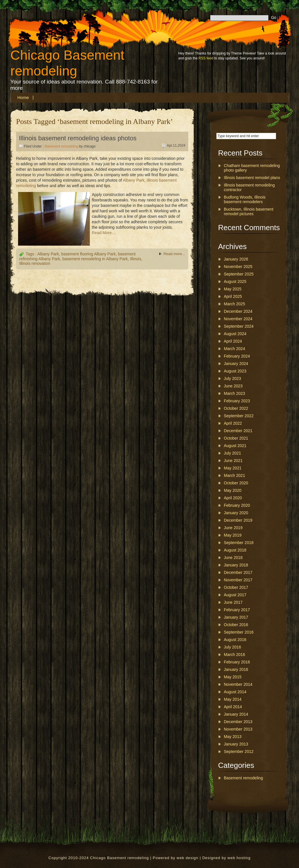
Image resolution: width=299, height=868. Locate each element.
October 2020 (236, 483)
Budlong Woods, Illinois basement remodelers (245, 199)
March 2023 (234, 393)
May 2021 (233, 468)
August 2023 (235, 371)
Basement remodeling (61, 146)
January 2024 (236, 364)
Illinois (136, 259)
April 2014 (233, 707)
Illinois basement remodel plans (252, 178)
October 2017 (236, 587)
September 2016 (239, 632)
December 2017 (238, 572)
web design (188, 858)
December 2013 (238, 722)
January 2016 (236, 669)
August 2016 (235, 640)
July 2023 (232, 378)
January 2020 (236, 513)
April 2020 (233, 498)
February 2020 (237, 505)
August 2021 (235, 446)
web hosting (239, 858)
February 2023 (237, 401)
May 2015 (233, 677)
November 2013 (238, 729)
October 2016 (236, 625)
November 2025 (238, 267)
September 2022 (239, 416)
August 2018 (235, 550)
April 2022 (233, 423)
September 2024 (239, 326)
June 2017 (233, 602)
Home (23, 97)
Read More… (104, 233)
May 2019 (233, 535)
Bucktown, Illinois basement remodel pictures (249, 211)
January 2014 (236, 714)
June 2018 (233, 558)
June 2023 (233, 386)
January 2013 (236, 744)
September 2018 (239, 543)
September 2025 (239, 274)
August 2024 (235, 334)
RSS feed (206, 58)
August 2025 (235, 281)
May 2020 (233, 490)
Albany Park (48, 254)
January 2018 (236, 565)
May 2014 (233, 699)
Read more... (174, 254)
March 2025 (234, 304)
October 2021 (236, 438)
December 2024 (238, 311)
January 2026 (236, 259)
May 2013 (233, 737)
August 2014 (235, 692)
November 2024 (238, 319)
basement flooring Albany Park (88, 254)
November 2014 (238, 684)
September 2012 (239, 752)
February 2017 (237, 610)
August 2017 (235, 595)
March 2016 (234, 655)
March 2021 (234, 475)
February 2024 (237, 356)
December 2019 (238, 520)
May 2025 (233, 289)
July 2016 (232, 647)
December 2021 (238, 431)
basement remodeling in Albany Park (95, 259)
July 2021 (232, 453)
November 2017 (238, 580)
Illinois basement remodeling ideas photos (78, 138)
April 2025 (233, 296)
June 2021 (233, 461)
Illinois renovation (35, 263)
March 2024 (234, 349)
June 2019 (233, 528)
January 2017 (236, 617)
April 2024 (233, 341)
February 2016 (237, 662)
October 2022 (236, 408)
